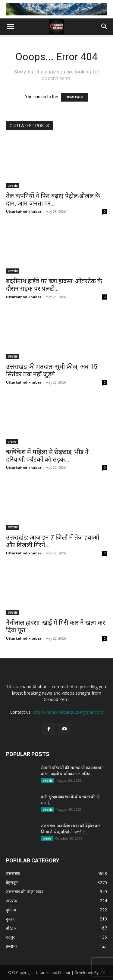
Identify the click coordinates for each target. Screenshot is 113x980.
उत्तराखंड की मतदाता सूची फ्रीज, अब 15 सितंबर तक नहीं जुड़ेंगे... (52, 370)
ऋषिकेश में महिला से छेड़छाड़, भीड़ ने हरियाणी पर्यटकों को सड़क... (47, 456)
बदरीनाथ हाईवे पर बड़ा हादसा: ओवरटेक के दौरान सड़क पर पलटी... (54, 285)
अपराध (12, 442)
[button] (10, 27)
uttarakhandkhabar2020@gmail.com (68, 712)
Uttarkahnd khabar (24, 211)
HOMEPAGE (74, 97)
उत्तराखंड (13, 186)
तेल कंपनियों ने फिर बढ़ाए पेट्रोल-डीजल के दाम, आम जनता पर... (53, 200)
